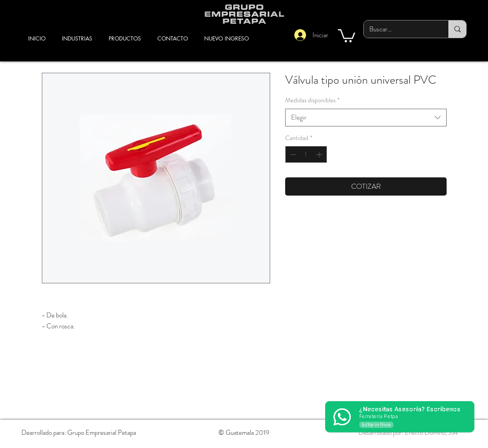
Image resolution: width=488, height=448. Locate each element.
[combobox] (366, 118)
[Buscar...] (399, 29)
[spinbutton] (306, 154)
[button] (347, 35)
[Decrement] (292, 154)
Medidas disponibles (312, 100)
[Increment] (320, 154)
